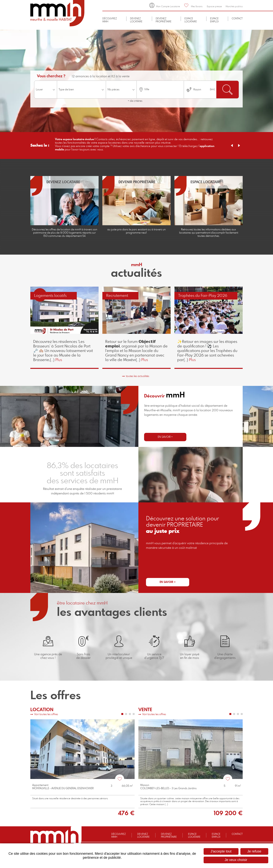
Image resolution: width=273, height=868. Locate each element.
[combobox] (160, 90)
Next (239, 145)
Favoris (120, 779)
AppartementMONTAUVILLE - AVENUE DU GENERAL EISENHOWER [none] (63, 787)
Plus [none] (59, 360)
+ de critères (135, 101)
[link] (64, 328)
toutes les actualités (138, 376)
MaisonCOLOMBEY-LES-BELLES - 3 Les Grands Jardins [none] (168, 787)
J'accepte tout (221, 851)
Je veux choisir (236, 860)
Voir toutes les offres (46, 714)
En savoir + (165, 437)
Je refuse (254, 851)
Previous (232, 145)
